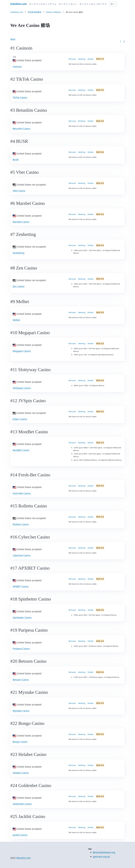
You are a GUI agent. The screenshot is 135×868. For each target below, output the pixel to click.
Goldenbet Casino (22, 804)
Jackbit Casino (20, 835)
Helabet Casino (21, 773)
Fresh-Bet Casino (22, 493)
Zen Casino (19, 286)
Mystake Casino (21, 711)
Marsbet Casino (21, 222)
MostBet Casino (21, 450)
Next (13, 39)
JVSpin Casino (20, 419)
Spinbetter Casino (22, 618)
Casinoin (17, 67)
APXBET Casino (21, 587)
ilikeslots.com (23, 858)
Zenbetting (19, 253)
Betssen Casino (21, 680)
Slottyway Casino (22, 388)
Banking (82, 59)
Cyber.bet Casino (22, 555)
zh (112, 4)
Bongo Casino (20, 742)
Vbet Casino (19, 191)
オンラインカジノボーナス (93, 4)
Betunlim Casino (21, 129)
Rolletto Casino (21, 524)
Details (91, 59)
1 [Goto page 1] (120, 42)
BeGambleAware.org (104, 852)
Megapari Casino (22, 351)
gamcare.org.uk (101, 857)
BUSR (16, 160)
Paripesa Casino (21, 649)
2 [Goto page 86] (124, 42)
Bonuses (72, 59)
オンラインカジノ (68, 4)
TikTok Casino (20, 98)
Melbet (16, 320)
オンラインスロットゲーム (43, 4)
